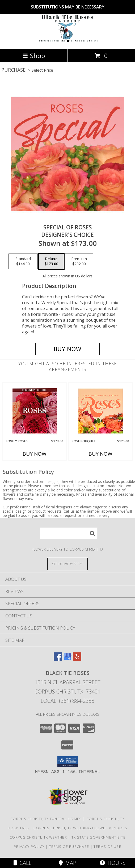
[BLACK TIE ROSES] (67, 42)
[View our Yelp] (77, 659)
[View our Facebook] (58, 659)
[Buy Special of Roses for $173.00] (67, 349)
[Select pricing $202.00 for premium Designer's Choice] (79, 261)
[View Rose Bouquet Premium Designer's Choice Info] (101, 411)
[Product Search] (69, 533)
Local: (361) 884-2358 (67, 701)
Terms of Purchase (69, 847)
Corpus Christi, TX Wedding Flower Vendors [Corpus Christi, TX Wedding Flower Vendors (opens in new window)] (80, 828)
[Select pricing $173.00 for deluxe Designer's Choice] (51, 261)
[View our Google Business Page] (67, 659)
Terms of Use (107, 847)
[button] (68, 762)
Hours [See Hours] (113, 863)
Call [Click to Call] (22, 863)
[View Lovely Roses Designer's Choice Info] (35, 411)
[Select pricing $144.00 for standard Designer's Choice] (23, 261)
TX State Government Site (98, 837)
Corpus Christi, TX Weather (38, 837)
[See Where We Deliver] (67, 564)
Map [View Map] (67, 863)
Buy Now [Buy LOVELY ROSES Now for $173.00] (35, 454)
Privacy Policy (29, 847)
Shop (34, 56)
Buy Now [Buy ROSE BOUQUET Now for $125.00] (100, 454)
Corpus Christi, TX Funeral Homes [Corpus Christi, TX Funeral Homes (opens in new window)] (46, 819)
